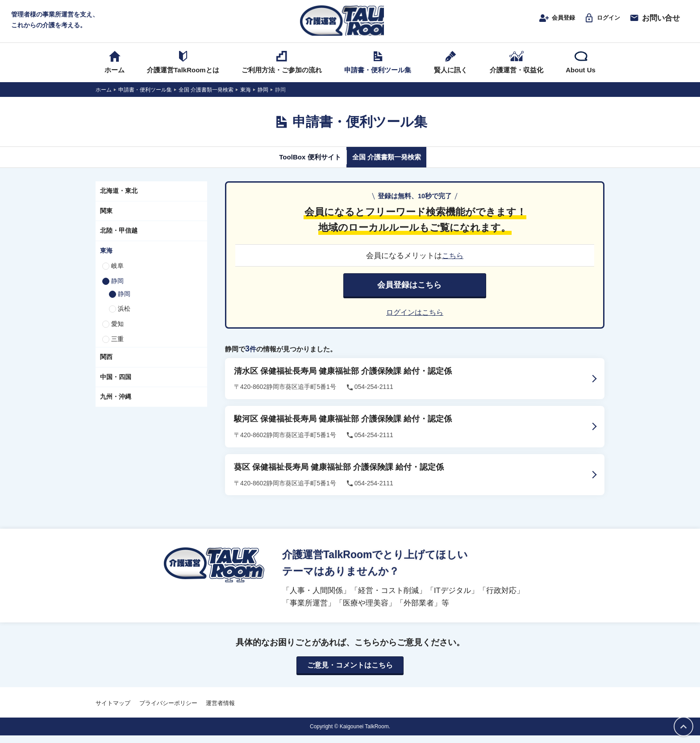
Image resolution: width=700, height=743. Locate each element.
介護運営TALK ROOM (350, 23)
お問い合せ (654, 21)
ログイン (598, 21)
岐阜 (117, 273)
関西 (106, 364)
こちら (453, 263)
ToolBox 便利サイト (302, 164)
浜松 (124, 316)
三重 (117, 346)
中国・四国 (116, 384)
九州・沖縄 (116, 404)
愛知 (117, 331)
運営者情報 (220, 711)
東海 (106, 258)
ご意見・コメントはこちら (350, 672)
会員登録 (546, 21)
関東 (106, 217)
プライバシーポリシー (168, 711)
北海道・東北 (119, 198)
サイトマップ (113, 711)
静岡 (117, 288)
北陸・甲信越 (119, 238)
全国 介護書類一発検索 (394, 164)
